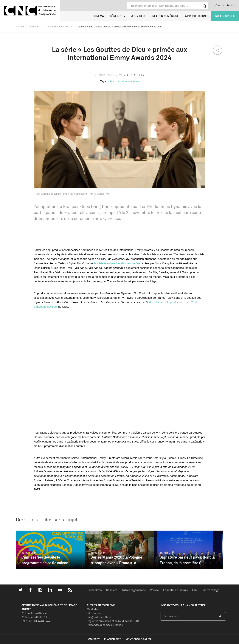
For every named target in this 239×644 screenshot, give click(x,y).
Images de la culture (99, 617)
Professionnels (225, 16)
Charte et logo (210, 590)
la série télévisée (118, 263)
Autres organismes (134, 590)
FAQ (195, 590)
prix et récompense (128, 81)
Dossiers (112, 590)
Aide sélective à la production (165, 302)
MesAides (93, 609)
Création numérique (165, 16)
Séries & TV (118, 16)
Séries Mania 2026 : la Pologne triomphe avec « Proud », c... (116, 560)
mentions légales (138, 639)
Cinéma (99, 16)
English (231, 5)
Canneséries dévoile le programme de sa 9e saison (45, 560)
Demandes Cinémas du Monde (105, 625)
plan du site (113, 639)
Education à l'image (175, 590)
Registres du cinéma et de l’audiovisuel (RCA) (114, 621)
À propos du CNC (196, 16)
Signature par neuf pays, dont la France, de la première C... (187, 560)
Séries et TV (29, 553)
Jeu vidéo (138, 16)
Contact (220, 5)
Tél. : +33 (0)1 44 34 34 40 (36, 621)
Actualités (95, 590)
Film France (94, 613)
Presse (154, 590)
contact (94, 639)
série (111, 81)
